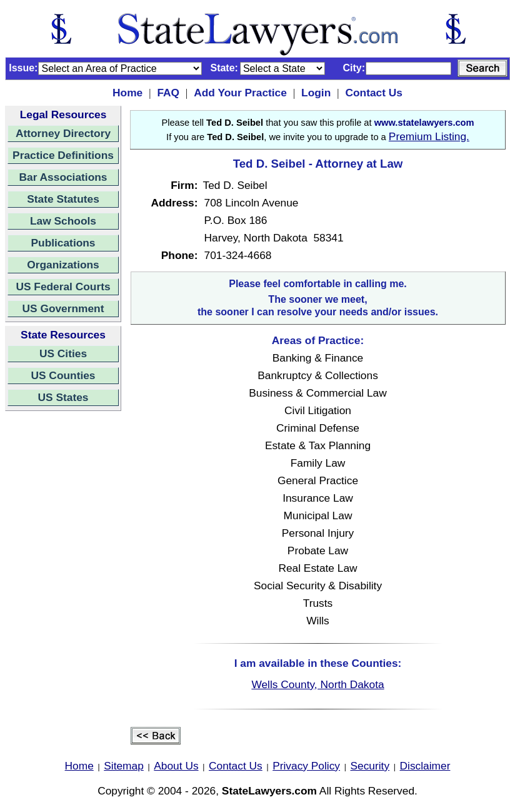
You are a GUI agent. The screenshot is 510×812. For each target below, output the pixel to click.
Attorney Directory (63, 133)
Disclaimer (425, 766)
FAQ (168, 93)
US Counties (63, 375)
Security (370, 766)
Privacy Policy (306, 766)
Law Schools (63, 221)
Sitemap (124, 766)
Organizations (63, 265)
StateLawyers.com (269, 791)
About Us (176, 766)
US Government (63, 308)
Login (316, 93)
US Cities (63, 353)
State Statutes (63, 199)
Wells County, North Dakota (317, 684)
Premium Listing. (429, 136)
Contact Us (373, 93)
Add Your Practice (240, 93)
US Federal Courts (63, 287)
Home (127, 93)
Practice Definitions (63, 155)
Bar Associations (63, 177)
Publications (63, 243)
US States (63, 397)
